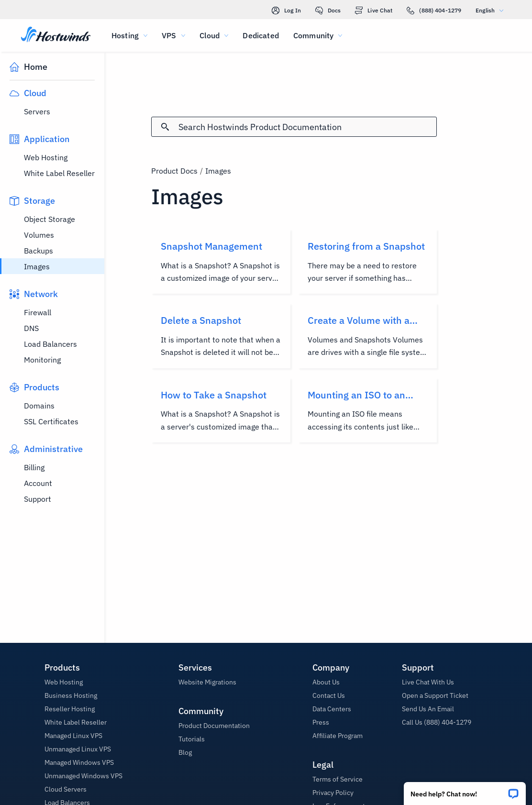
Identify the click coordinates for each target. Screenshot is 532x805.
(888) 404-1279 (434, 11)
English (492, 10)
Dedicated (260, 35)
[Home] (56, 35)
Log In (286, 11)
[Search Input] (308, 127)
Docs (328, 11)
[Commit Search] (165, 127)
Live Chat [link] (374, 11)
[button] (465, 790)
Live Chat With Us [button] (428, 682)
